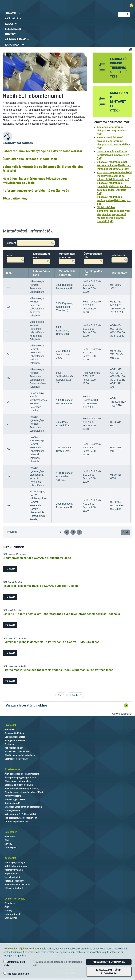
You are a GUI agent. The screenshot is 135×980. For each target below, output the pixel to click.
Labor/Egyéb (11, 848)
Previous (12, 532)
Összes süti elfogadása (109, 962)
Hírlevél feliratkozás (14, 888)
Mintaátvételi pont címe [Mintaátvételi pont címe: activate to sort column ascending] (67, 273)
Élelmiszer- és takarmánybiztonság (22, 789)
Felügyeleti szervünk (15, 741)
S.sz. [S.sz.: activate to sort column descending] (9, 273)
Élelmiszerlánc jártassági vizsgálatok (30, 159)
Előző (61, 695)
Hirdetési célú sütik (16, 974)
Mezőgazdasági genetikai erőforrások (23, 807)
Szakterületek (12, 769)
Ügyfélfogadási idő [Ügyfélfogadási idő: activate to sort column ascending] (93, 273)
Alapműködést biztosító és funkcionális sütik (57, 964)
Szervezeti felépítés (14, 733)
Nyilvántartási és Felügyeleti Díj (20, 814)
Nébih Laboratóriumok (16, 866)
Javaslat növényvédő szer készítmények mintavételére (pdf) (113, 155)
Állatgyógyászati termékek (18, 781)
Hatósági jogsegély (14, 881)
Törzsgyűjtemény (15, 198)
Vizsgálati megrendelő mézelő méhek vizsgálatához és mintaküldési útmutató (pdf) (114, 176)
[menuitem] (56, 13)
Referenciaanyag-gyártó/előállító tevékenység (36, 191)
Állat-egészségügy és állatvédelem (22, 774)
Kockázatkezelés (13, 803)
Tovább (10, 569)
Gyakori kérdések (15, 899)
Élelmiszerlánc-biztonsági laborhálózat (24, 792)
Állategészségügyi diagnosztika (20, 778)
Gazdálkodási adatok (15, 737)
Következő (76, 695)
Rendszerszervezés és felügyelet (21, 818)
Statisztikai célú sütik (14, 964)
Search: (31, 243)
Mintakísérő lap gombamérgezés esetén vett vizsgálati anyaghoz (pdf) (113, 211)
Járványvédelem (13, 796)
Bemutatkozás (12, 730)
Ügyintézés (11, 832)
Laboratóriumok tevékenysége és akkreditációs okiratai (42, 151)
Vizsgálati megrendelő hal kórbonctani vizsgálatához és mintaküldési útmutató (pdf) (114, 165)
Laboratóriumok (12, 914)
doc (99, 204)
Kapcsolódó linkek (14, 748)
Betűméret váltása (130, 49)
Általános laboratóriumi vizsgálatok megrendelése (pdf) (112, 131)
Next (125, 532)
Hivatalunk (10, 725)
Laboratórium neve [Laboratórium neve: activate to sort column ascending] (41, 273)
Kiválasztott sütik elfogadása (109, 972)
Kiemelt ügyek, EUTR (15, 800)
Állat (7, 840)
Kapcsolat (10, 858)
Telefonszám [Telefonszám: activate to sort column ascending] (119, 273)
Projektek (9, 744)
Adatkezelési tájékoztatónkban (21, 949)
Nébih (46, 5)
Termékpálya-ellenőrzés (16, 822)
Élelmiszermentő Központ (17, 885)
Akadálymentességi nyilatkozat (20, 755)
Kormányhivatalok (14, 870)
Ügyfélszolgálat (12, 877)
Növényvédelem (12, 811)
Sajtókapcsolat (12, 874)
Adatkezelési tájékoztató (17, 752)
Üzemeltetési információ (17, 759)
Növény (8, 844)
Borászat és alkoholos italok (19, 785)
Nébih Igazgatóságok (15, 863)
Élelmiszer (10, 837)
